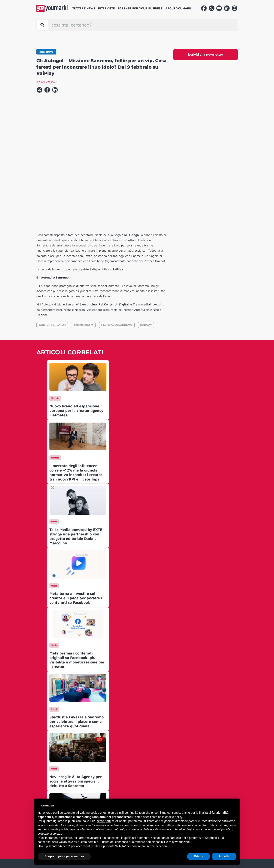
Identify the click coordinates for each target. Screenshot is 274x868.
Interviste (106, 8)
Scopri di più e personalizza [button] (64, 856)
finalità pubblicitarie (63, 829)
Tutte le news (84, 8)
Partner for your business (140, 8)
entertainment (83, 260)
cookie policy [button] (174, 817)
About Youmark (178, 8)
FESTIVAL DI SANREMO (117, 260)
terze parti (104, 821)
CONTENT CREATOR (52, 260)
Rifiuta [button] (199, 856)
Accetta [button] (224, 856)
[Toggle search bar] (42, 25)
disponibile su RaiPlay (108, 204)
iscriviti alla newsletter (205, 55)
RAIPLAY (146, 260)
